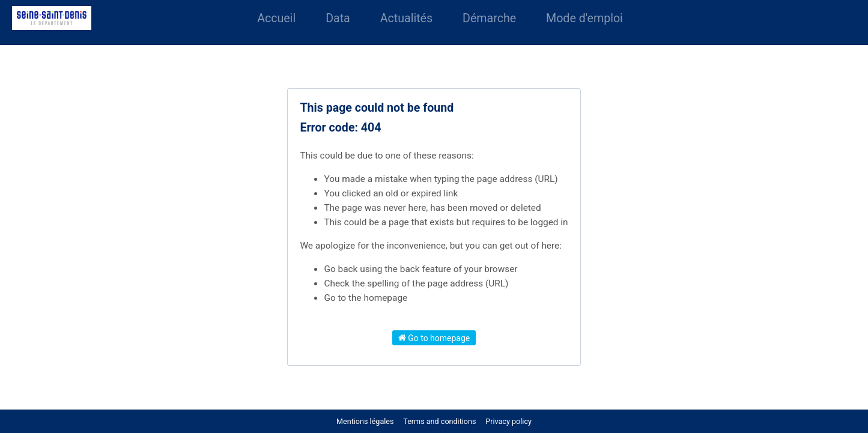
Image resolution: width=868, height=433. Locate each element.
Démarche (489, 18)
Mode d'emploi (584, 18)
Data (338, 18)
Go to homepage (434, 338)
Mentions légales (365, 421)
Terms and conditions (440, 421)
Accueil (276, 18)
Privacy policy (508, 421)
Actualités (406, 18)
